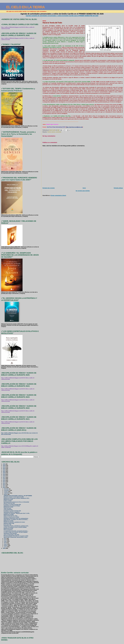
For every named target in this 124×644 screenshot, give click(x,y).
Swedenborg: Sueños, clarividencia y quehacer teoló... (16, 526)
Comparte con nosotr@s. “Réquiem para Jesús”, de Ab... (17, 513)
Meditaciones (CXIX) (8, 507)
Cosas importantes (8, 510)
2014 (4, 482)
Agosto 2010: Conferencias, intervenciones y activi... (16, 537)
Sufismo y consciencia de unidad (11, 517)
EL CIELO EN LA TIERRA (25, 7)
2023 (4, 468)
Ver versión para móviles (83, 191)
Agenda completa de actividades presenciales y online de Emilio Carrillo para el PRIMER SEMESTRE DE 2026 (62, 16)
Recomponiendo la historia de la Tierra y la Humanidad (16, 502)
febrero (6, 545)
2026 (4, 464)
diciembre (7, 489)
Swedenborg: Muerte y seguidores (12, 512)
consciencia (58, 132)
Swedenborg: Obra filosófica (10, 533)
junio (5, 540)
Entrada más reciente (49, 188)
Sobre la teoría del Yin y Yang (10, 516)
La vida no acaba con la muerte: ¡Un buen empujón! (16, 532)
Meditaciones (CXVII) (9, 521)
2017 (4, 477)
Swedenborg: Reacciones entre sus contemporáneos (16, 518)
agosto (6, 494)
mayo (5, 541)
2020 (4, 473)
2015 (4, 480)
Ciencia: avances (51, 132)
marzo (6, 544)
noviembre (7, 490)
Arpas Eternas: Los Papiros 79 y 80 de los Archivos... (16, 520)
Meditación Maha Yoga (9, 523)
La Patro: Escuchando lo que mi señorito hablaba (15, 527)
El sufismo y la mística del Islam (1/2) (12, 511)
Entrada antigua (118, 188)
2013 (4, 483)
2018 (4, 476)
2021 (4, 471)
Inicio (84, 188)
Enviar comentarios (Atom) (58, 195)
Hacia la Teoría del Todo (9, 503)
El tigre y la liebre (8, 501)
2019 (4, 474)
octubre (6, 492)
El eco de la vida (7, 525)
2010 (4, 488)
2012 (4, 485)
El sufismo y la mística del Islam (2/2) (12, 505)
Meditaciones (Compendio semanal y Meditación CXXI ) (16, 498)
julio (5, 539)
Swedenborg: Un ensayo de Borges (12, 506)
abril (5, 543)
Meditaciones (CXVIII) (9, 515)
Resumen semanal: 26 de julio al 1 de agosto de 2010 (16, 536)
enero (6, 547)
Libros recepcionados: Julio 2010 (11, 535)
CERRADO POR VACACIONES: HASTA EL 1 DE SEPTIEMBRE (18, 496)
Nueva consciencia (8, 530)
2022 (4, 470)
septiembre (7, 493)
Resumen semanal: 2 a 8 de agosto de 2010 (14, 497)
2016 (4, 479)
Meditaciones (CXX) (8, 500)
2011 (4, 486)
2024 (4, 467)
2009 (4, 548)
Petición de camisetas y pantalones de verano (14, 522)
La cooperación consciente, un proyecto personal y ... (16, 531)
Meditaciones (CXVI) (8, 528)
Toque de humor (7, 508)
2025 (4, 465)
